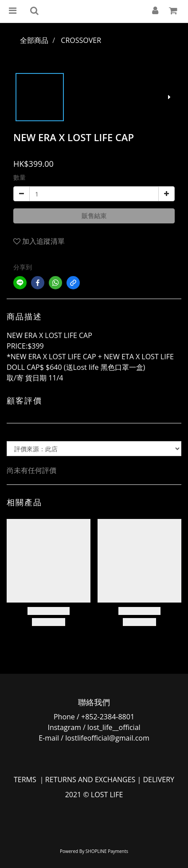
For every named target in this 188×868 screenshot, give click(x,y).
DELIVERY (159, 780)
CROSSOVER (81, 40)
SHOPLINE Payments (107, 851)
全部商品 (34, 40)
